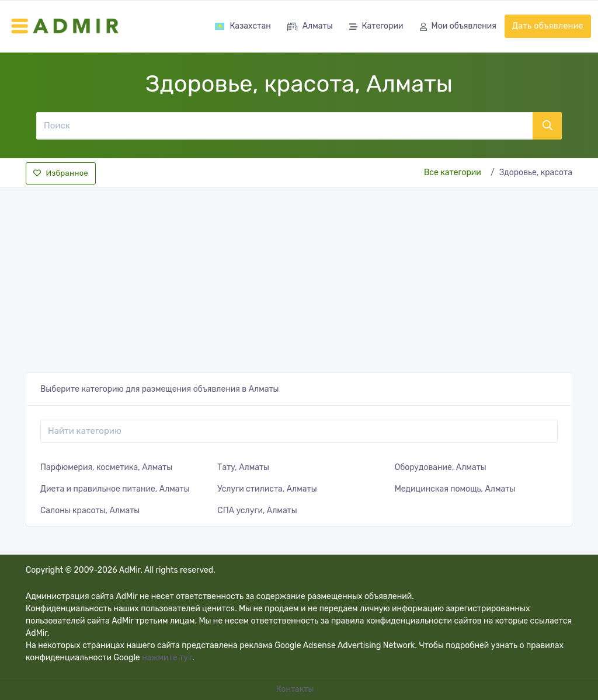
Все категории (453, 173)
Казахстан (242, 26)
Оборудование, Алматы (441, 467)
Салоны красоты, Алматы (90, 511)
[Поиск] (284, 126)
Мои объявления (458, 27)
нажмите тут (167, 658)
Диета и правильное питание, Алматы (115, 489)
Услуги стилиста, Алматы (267, 489)
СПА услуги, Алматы (257, 511)
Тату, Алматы (243, 467)
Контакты (296, 689)
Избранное (61, 173)
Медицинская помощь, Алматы (455, 489)
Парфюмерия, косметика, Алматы (106, 467)
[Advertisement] (299, 277)
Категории (376, 27)
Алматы (310, 27)
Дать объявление (548, 26)
